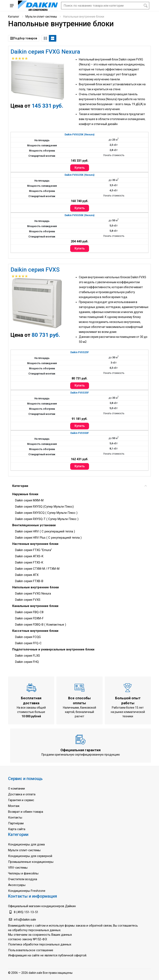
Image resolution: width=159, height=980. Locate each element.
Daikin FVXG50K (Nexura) (79, 215)
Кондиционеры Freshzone (27, 891)
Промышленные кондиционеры (31, 862)
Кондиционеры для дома (26, 844)
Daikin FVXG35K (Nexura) (79, 175)
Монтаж (14, 806)
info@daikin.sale (25, 920)
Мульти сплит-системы (41, 17)
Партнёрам (16, 823)
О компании (16, 789)
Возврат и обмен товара (26, 812)
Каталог (14, 17)
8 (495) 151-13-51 (26, 912)
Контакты (15, 817)
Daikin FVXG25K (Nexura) (79, 135)
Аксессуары (17, 885)
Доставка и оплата (22, 794)
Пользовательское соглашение (31, 950)
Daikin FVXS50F (80, 433)
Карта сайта (17, 829)
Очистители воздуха (23, 879)
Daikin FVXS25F (80, 352)
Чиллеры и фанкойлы (23, 873)
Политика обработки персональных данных (40, 944)
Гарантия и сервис (21, 800)
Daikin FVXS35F (80, 393)
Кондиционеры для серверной (30, 856)
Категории (79, 486)
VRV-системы (18, 868)
